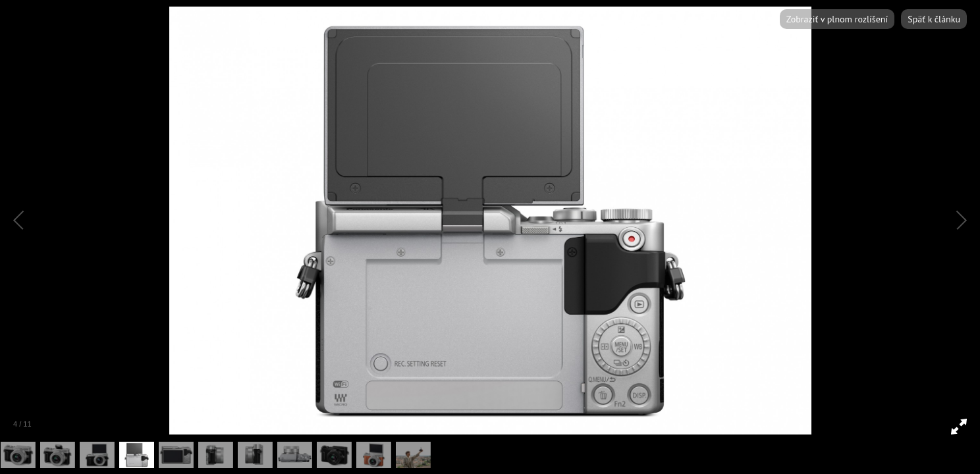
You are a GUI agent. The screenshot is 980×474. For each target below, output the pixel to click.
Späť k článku (934, 19)
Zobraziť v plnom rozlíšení (837, 19)
